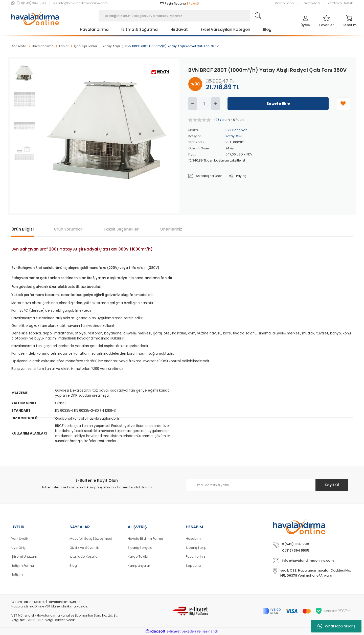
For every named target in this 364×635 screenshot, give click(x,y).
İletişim (17, 574)
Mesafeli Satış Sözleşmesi (91, 539)
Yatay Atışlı (234, 136)
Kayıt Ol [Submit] (332, 485)
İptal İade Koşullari (85, 557)
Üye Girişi (19, 548)
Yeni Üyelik (20, 539)
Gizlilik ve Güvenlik (84, 548)
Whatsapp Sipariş (336, 626)
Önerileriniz (171, 229)
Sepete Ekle (278, 104)
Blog (73, 566)
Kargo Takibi (138, 557)
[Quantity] (204, 104)
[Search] (182, 16)
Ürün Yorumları (69, 229)
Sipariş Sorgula (140, 548)
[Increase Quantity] (216, 104)
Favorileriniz (196, 557)
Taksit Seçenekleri (122, 229)
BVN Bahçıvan (236, 130)
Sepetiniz (193, 566)
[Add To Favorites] (343, 104)
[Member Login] (305, 22)
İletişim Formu (23, 566)
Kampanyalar (139, 566)
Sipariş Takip (196, 548)
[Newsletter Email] (267, 485)
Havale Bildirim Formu (145, 539)
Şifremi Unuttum (24, 557)
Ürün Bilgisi (22, 229)
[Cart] (349, 22)
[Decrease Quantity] (193, 104)
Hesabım (193, 539)
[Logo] (35, 16)
